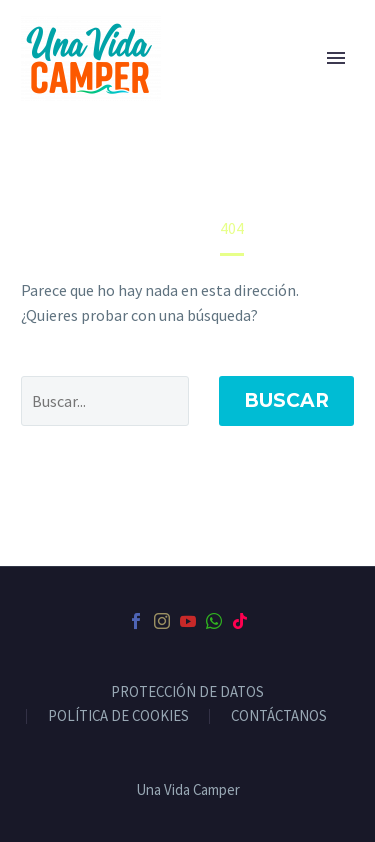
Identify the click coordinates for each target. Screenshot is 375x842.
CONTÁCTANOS (279, 716)
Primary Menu (336, 58)
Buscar (286, 400)
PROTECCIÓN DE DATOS (187, 692)
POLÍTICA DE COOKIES (118, 716)
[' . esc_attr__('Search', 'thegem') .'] (105, 401)
